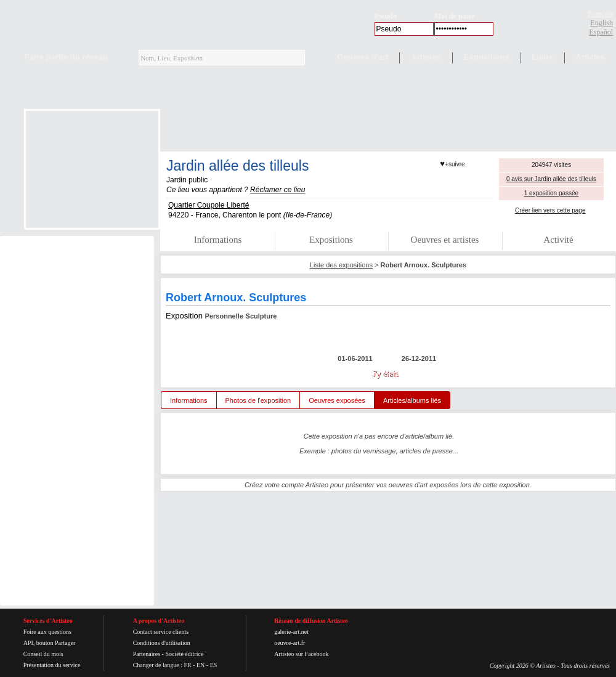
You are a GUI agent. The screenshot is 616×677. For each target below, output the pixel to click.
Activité (558, 240)
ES (214, 665)
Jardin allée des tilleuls (237, 166)
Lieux (543, 57)
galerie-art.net (291, 632)
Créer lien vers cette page (550, 210)
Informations (218, 240)
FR (187, 665)
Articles (591, 57)
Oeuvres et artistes (445, 240)
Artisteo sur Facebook (301, 654)
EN (201, 665)
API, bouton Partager (50, 643)
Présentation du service (52, 665)
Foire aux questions (47, 632)
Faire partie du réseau (66, 57)
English (602, 23)
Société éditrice (184, 654)
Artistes (426, 57)
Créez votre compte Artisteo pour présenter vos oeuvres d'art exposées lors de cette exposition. (388, 485)
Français (600, 14)
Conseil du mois (43, 654)
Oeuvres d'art (363, 57)
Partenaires (147, 654)
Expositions (487, 57)
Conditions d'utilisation (162, 643)
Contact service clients (161, 632)
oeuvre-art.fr (290, 643)
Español (601, 32)
